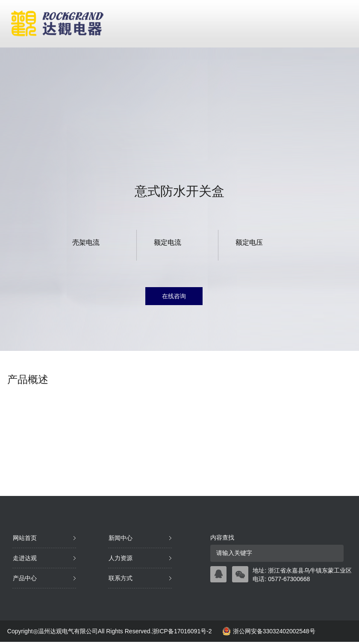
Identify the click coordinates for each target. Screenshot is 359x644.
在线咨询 (174, 296)
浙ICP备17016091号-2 (182, 631)
